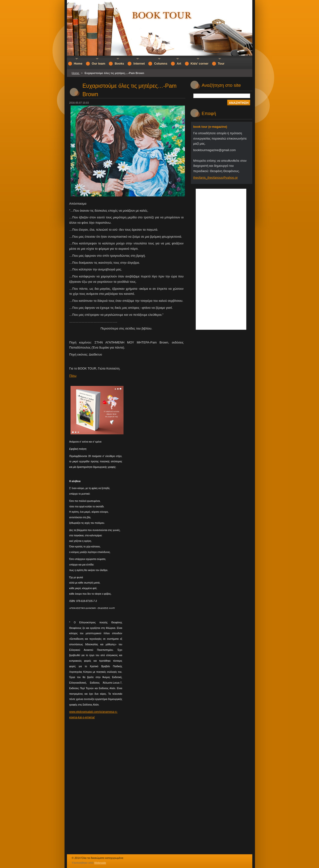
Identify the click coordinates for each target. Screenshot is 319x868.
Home (76, 73)
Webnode (100, 863)
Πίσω (73, 376)
